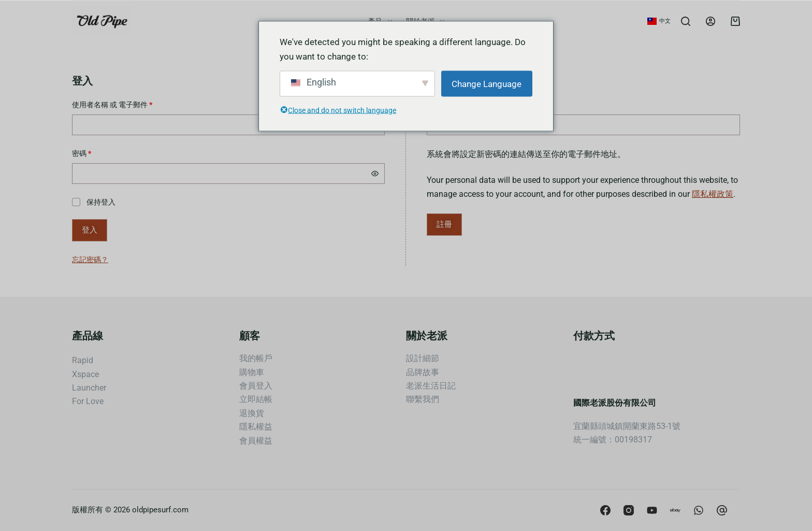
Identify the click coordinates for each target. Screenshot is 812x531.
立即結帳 (256, 399)
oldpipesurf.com (160, 510)
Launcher (89, 388)
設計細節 (423, 358)
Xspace (85, 374)
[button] (659, 21)
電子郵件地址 (454, 104)
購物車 (252, 372)
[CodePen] (722, 510)
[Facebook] (605, 510)
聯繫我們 (423, 399)
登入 (90, 230)
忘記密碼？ (90, 260)
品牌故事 (423, 372)
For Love (88, 401)
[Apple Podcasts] (675, 510)
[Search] (686, 21)
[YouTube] (652, 510)
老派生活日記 (431, 386)
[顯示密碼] (375, 174)
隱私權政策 (713, 194)
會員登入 (256, 386)
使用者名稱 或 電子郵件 (115, 104)
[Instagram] (629, 510)
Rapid (83, 360)
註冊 (444, 224)
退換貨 (252, 413)
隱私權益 (256, 427)
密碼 (85, 153)
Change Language (487, 83)
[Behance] (699, 510)
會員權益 (256, 441)
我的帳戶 (256, 358)
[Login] (711, 21)
